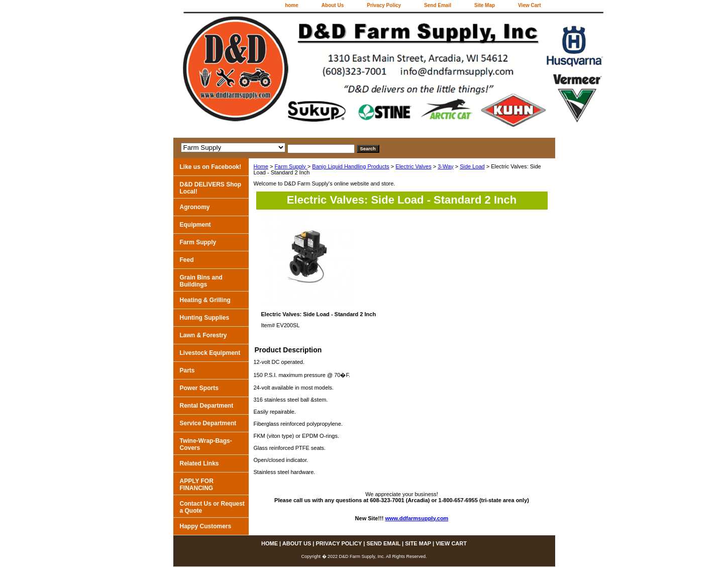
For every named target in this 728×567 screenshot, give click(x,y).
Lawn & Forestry (203, 335)
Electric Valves (413, 166)
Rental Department (207, 406)
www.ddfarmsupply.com (417, 518)
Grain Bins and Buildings (201, 281)
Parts (187, 370)
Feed (187, 260)
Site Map (485, 5)
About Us (333, 5)
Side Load (472, 166)
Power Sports (199, 388)
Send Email (438, 5)
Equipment (195, 225)
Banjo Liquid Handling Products (351, 166)
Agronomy (195, 207)
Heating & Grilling (205, 300)
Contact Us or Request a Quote (212, 507)
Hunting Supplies (205, 318)
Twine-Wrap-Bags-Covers (206, 444)
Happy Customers (206, 526)
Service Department (208, 423)
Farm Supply (291, 166)
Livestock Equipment (210, 353)
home (292, 5)
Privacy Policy (384, 5)
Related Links (199, 463)
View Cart (529, 5)
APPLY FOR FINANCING (197, 485)
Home (261, 166)
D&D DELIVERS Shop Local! (211, 188)
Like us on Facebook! (211, 167)
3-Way (445, 166)
